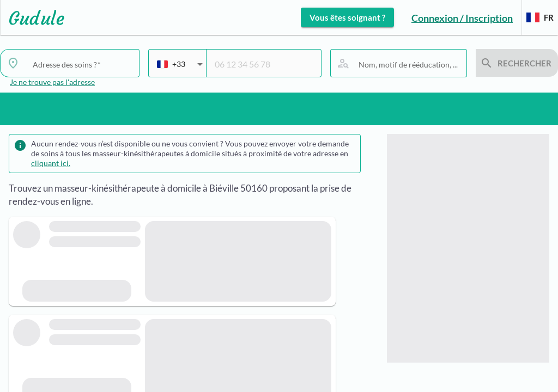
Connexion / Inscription (462, 18)
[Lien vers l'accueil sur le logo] (32, 17)
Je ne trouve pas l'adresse (52, 82)
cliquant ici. (51, 163)
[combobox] (180, 69)
